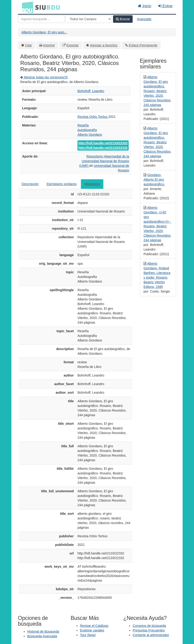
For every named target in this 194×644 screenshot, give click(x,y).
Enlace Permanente (143, 45)
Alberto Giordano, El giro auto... (44, 32)
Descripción (30, 184)
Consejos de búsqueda (149, 626)
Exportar (72, 45)
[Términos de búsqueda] (41, 19)
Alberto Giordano (90, 135)
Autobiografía (87, 130)
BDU (26, 7)
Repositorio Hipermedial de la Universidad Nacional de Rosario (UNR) (104, 161)
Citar (29, 45)
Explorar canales (92, 630)
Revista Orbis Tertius (93, 117)
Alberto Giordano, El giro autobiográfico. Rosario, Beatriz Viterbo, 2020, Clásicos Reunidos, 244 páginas (157, 91)
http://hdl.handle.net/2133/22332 (103, 143)
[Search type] (89, 19)
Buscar (123, 19)
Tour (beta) (88, 635)
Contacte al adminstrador (151, 635)
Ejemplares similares (62, 184)
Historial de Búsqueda (43, 631)
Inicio (145, 6)
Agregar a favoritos (104, 45)
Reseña (83, 125)
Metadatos (92, 184)
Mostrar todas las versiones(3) (44, 77)
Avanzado (144, 19)
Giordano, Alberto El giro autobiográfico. (154, 180)
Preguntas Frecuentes (149, 630)
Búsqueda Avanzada (42, 636)
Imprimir (49, 45)
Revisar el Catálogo (94, 626)
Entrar (165, 6)
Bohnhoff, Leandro (91, 91)
